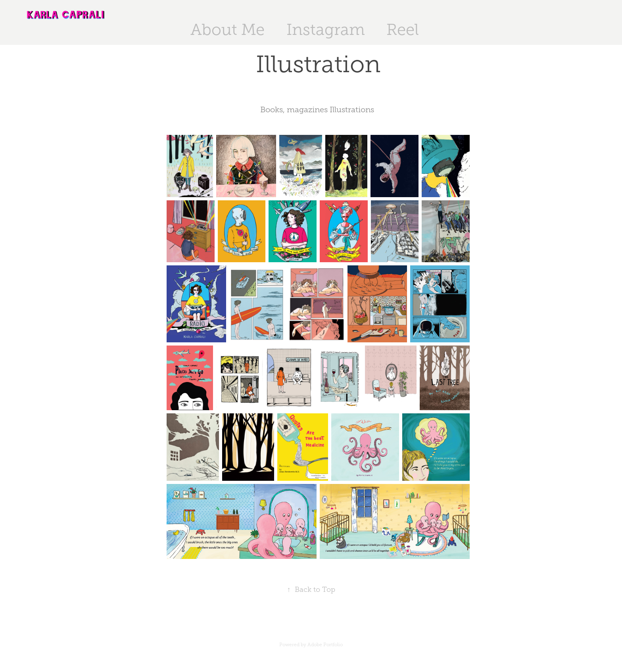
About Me (227, 30)
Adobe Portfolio (325, 645)
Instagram (326, 30)
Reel (403, 30)
